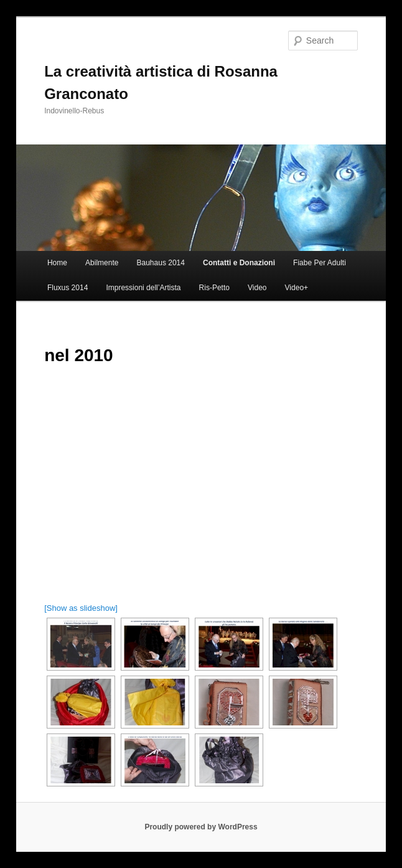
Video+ (297, 288)
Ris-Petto (214, 288)
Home (57, 263)
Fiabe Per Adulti (320, 263)
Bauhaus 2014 (161, 263)
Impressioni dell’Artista (143, 288)
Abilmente (102, 263)
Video (257, 288)
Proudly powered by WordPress (201, 827)
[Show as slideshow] (81, 608)
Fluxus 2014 (68, 288)
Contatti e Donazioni (239, 263)
